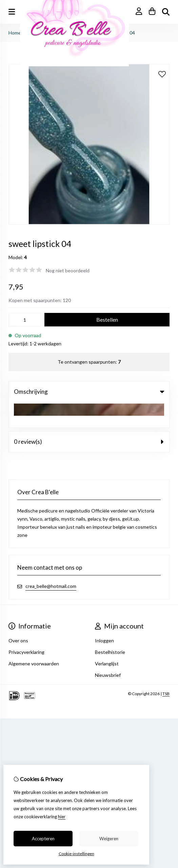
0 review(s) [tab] (89, 416)
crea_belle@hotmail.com (51, 560)
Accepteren (43, 839)
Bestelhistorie (110, 626)
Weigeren (109, 839)
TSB (166, 668)
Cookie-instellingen (76, 854)
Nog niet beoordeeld (68, 270)
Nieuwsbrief (108, 649)
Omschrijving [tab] (89, 392)
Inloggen (104, 615)
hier (62, 817)
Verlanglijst (107, 638)
